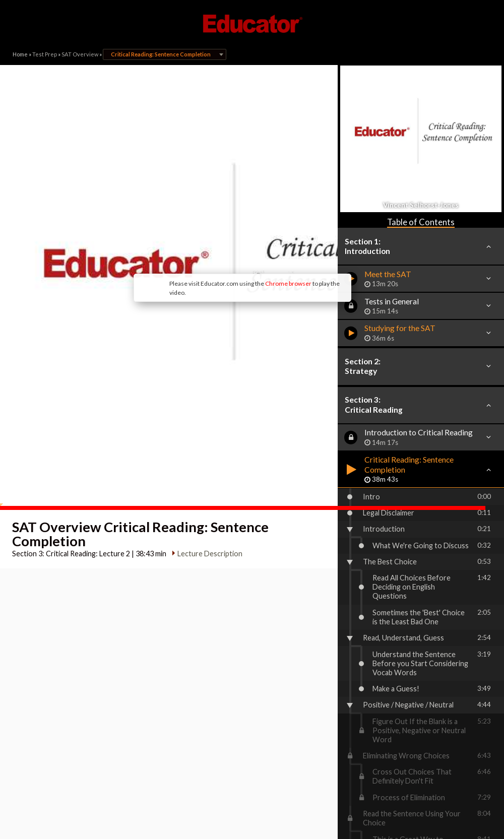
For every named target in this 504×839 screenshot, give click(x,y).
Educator (252, 24)
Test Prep (45, 54)
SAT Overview (80, 54)
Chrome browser (215, 216)
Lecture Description (206, 447)
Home (20, 54)
